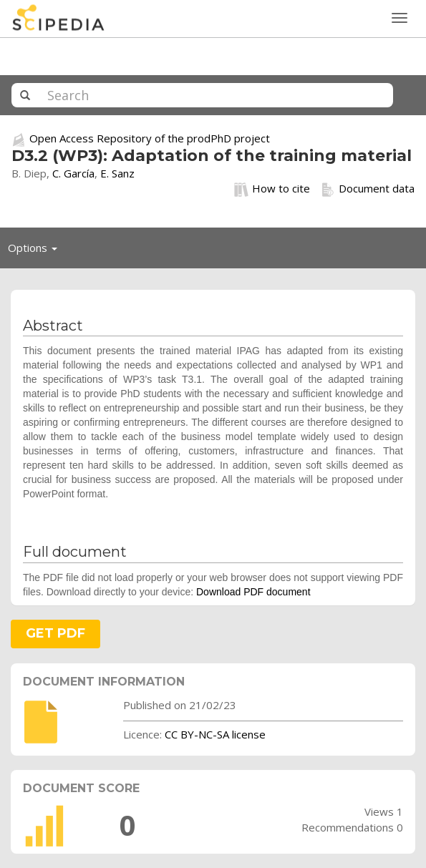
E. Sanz (117, 173)
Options (37, 251)
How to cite (272, 189)
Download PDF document (253, 592)
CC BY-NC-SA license (215, 734)
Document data (368, 189)
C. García (73, 173)
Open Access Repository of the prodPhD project (150, 138)
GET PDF (55, 633)
